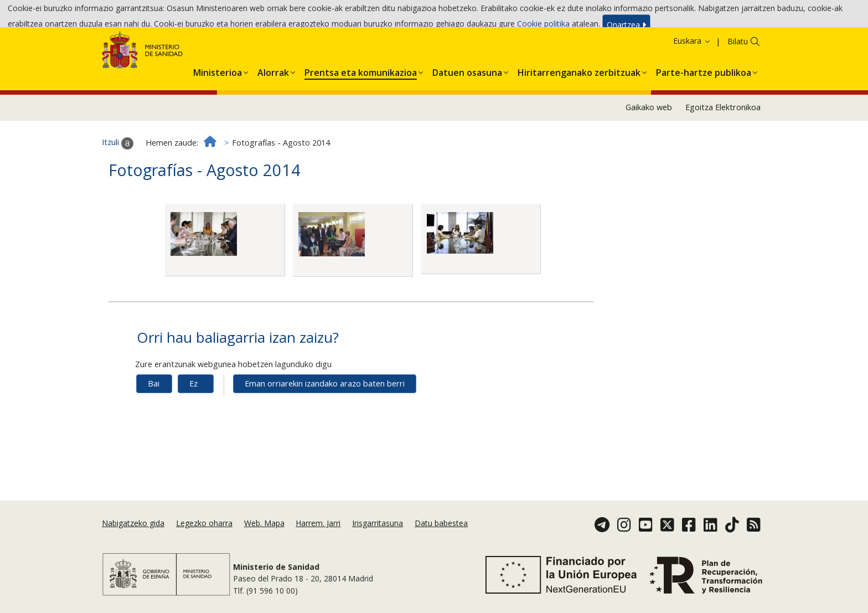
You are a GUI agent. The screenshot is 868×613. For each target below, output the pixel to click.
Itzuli (118, 173)
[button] (218, 101)
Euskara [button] (692, 71)
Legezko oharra (204, 523)
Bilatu (738, 71)
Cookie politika (543, 26)
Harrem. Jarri (318, 523)
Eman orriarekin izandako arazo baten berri (325, 414)
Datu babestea (441, 523)
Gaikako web (649, 138)
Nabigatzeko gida (133, 523)
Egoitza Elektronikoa (723, 138)
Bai (154, 414)
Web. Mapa (264, 523)
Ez (193, 414)
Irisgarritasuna (378, 523)
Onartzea (626, 27)
